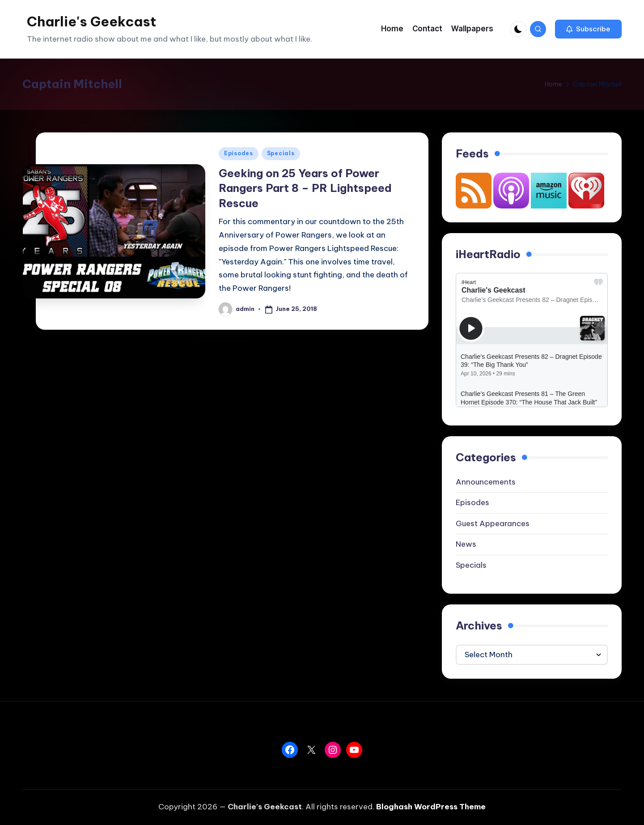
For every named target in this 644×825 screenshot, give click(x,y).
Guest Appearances (493, 523)
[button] (588, 29)
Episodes (239, 153)
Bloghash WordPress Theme (431, 807)
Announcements (486, 482)
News (466, 544)
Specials (281, 153)
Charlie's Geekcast (91, 21)
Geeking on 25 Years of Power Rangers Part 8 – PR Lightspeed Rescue (305, 188)
